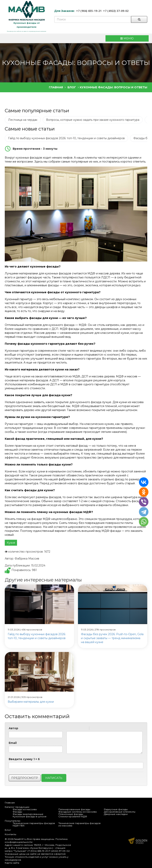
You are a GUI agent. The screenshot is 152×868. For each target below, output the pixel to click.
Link (104, 729)
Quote (94, 729)
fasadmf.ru (20, 839)
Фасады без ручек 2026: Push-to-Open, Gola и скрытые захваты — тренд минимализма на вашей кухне (112, 638)
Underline (79, 729)
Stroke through (85, 729)
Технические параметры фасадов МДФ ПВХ (34, 824)
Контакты (10, 834)
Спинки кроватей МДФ (73, 816)
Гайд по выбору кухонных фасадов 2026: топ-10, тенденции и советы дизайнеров (66, 138)
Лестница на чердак (23, 120)
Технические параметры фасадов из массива (79, 824)
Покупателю (13, 821)
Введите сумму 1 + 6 (24, 759)
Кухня (11, 543)
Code (99, 729)
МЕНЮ (127, 38)
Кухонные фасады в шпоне (30, 816)
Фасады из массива (25, 809)
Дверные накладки (116, 814)
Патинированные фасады (74, 809)
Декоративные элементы (120, 812)
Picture (109, 729)
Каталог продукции (17, 807)
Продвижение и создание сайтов (138, 841)
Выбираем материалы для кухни (31, 702)
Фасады (17, 812)
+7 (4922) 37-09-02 (116, 11)
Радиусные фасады (116, 809)
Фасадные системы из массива (77, 812)
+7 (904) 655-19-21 (89, 11)
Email (13, 743)
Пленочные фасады (71, 814)
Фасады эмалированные (28, 814)
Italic (74, 729)
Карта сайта (12, 863)
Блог (8, 830)
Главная (10, 803)
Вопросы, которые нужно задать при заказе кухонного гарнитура (93, 120)
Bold (69, 729)
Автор (13, 728)
